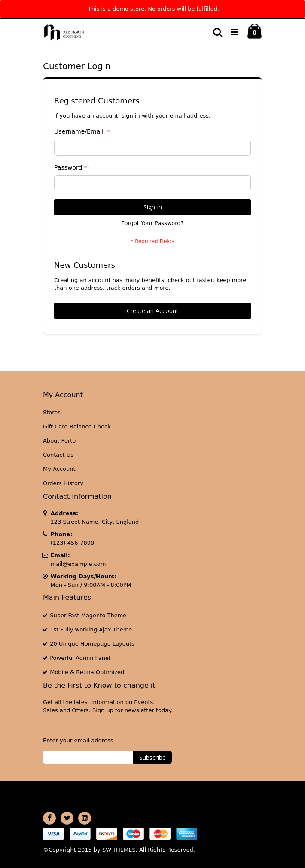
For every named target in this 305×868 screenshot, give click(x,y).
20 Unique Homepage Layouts (92, 644)
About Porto (59, 441)
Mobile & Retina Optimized (87, 672)
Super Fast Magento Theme (88, 615)
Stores (52, 412)
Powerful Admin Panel (80, 658)
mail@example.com (78, 564)
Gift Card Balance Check (77, 426)
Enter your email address (78, 740)
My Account (59, 469)
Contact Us (58, 455)
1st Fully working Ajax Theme (91, 630)
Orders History (63, 483)
